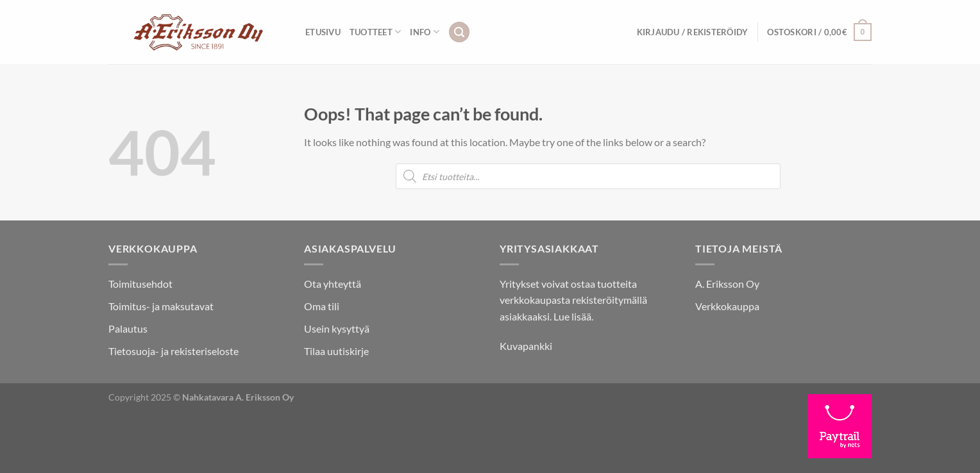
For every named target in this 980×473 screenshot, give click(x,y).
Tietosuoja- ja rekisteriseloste (173, 351)
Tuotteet (376, 32)
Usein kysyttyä (337, 328)
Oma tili (322, 306)
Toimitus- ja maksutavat (161, 306)
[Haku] (459, 32)
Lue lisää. (573, 316)
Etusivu (323, 32)
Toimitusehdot (140, 284)
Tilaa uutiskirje (336, 351)
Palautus (128, 328)
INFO (424, 32)
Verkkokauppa (727, 306)
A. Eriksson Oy (727, 284)
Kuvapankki (526, 346)
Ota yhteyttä (333, 284)
